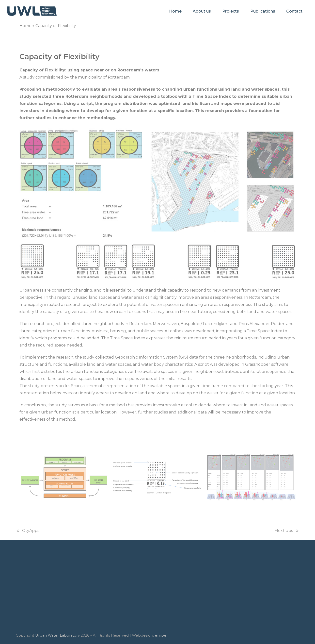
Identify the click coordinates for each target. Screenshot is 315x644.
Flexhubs (287, 531)
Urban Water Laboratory (57, 635)
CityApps (27, 531)
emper (161, 635)
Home (25, 26)
